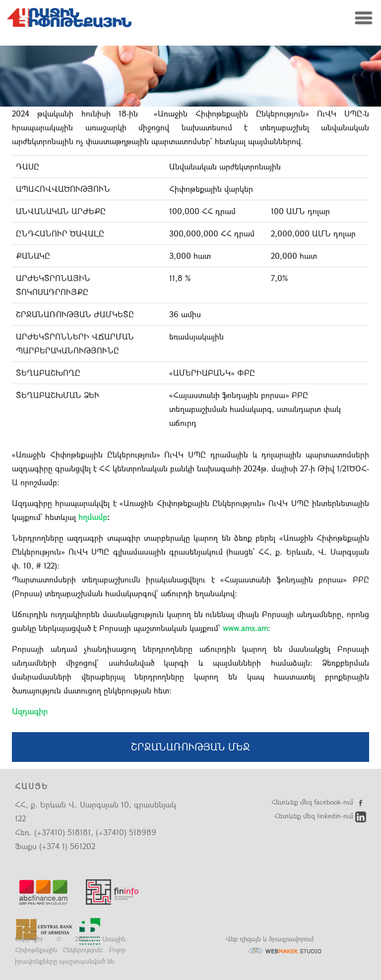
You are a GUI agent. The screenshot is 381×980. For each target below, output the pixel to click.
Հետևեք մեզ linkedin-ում (320, 816)
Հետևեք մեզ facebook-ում (319, 802)
